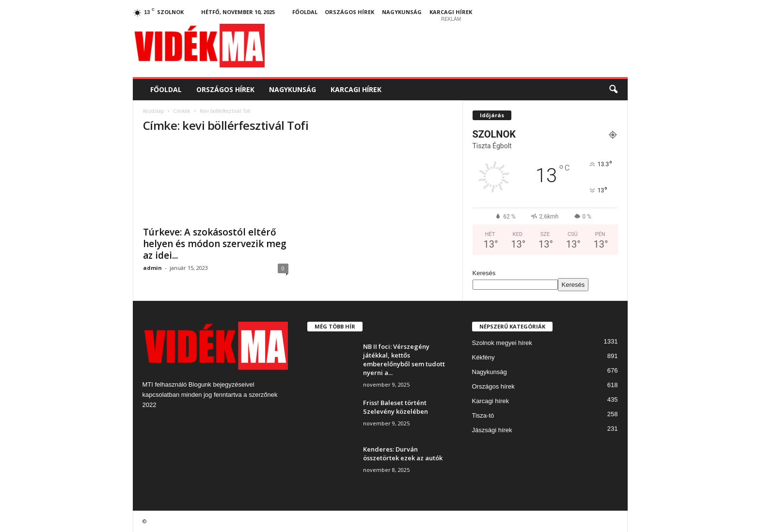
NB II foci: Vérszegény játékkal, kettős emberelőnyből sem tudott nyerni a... (404, 360)
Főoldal (305, 12)
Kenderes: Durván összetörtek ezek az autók (403, 454)
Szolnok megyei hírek (502, 343)
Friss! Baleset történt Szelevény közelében (396, 407)
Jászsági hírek (492, 430)
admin (152, 268)
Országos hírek (349, 12)
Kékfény (483, 357)
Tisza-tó (483, 415)
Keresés (484, 273)
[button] (613, 90)
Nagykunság (402, 12)
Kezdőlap (153, 111)
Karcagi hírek (451, 12)
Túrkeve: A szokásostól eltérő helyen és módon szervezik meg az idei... (215, 244)
